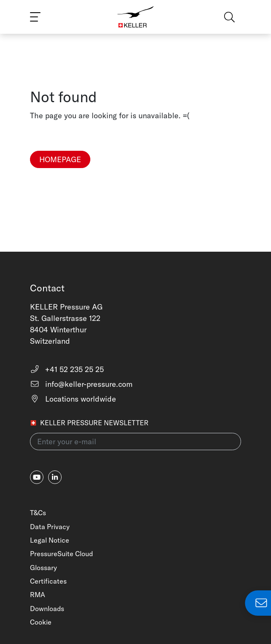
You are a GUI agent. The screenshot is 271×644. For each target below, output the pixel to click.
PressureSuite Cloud (61, 554)
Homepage (60, 159)
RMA (38, 595)
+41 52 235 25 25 (67, 369)
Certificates (48, 581)
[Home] (136, 17)
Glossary (43, 568)
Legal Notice (50, 540)
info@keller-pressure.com (81, 384)
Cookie (41, 622)
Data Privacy (50, 527)
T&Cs (38, 513)
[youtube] (37, 477)
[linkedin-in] (55, 477)
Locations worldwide (73, 399)
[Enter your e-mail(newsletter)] (135, 442)
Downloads (47, 609)
